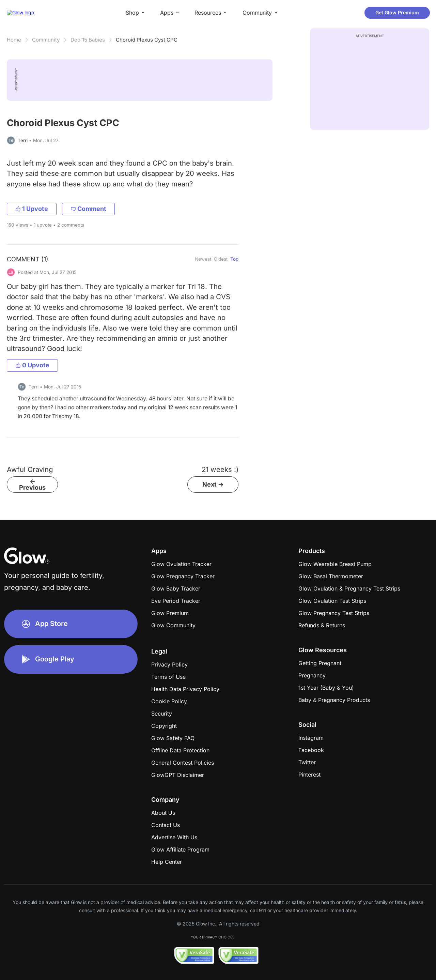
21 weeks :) (220, 469)
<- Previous (32, 484)
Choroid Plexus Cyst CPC (147, 40)
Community (46, 40)
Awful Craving (30, 469)
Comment (88, 209)
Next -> (213, 484)
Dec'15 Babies (88, 40)
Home (14, 40)
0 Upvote (32, 365)
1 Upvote (32, 209)
